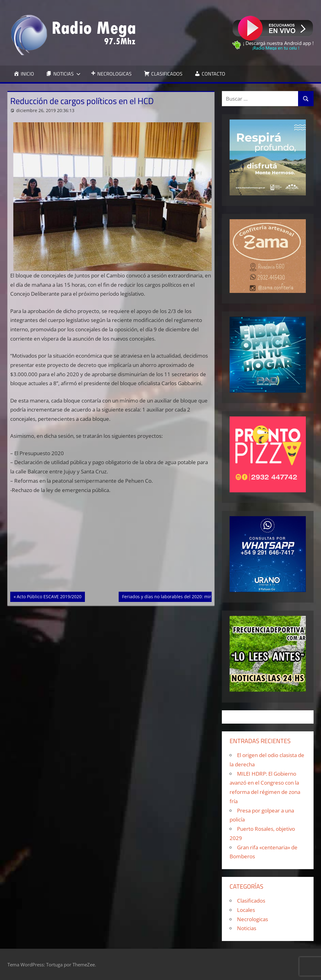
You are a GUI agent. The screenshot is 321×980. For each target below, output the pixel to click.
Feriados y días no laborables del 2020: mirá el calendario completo (192, 596)
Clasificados (251, 901)
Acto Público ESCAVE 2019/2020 (49, 596)
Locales (246, 910)
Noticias (247, 928)
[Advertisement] (111, 546)
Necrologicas (253, 919)
